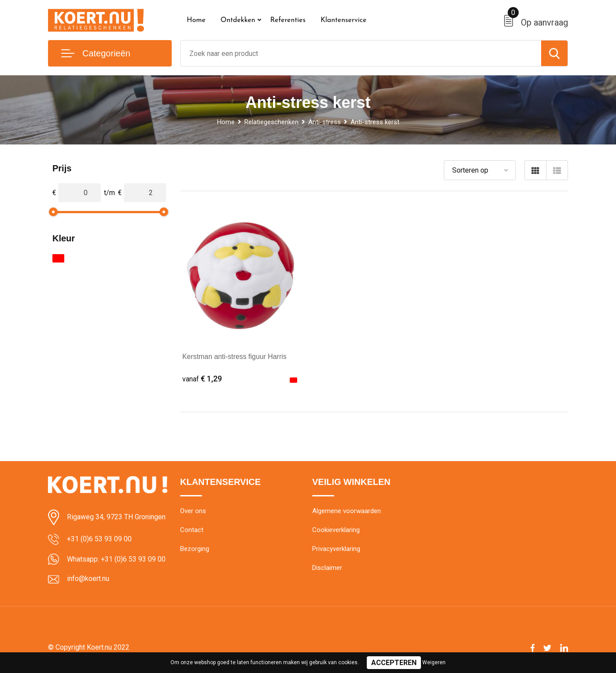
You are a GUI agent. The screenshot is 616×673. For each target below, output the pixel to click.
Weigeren (434, 662)
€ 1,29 (202, 379)
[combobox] (361, 53)
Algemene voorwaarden (347, 511)
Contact (192, 530)
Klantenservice (344, 20)
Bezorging (195, 549)
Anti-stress (325, 122)
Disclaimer (327, 568)
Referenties (288, 20)
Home (196, 20)
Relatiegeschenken (271, 122)
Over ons (193, 511)
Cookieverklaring (336, 530)
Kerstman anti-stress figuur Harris (235, 357)
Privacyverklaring (336, 549)
